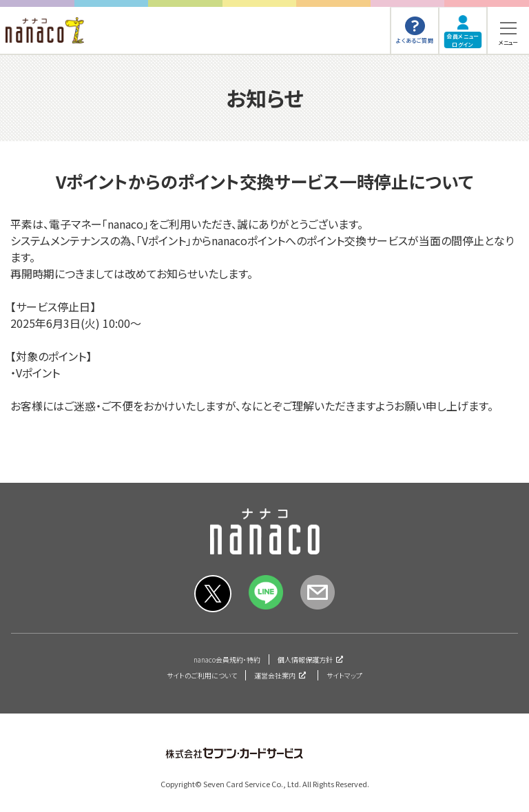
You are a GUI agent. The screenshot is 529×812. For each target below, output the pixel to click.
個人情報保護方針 (305, 659)
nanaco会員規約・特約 (227, 659)
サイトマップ (344, 675)
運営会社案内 (275, 675)
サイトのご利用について (202, 675)
